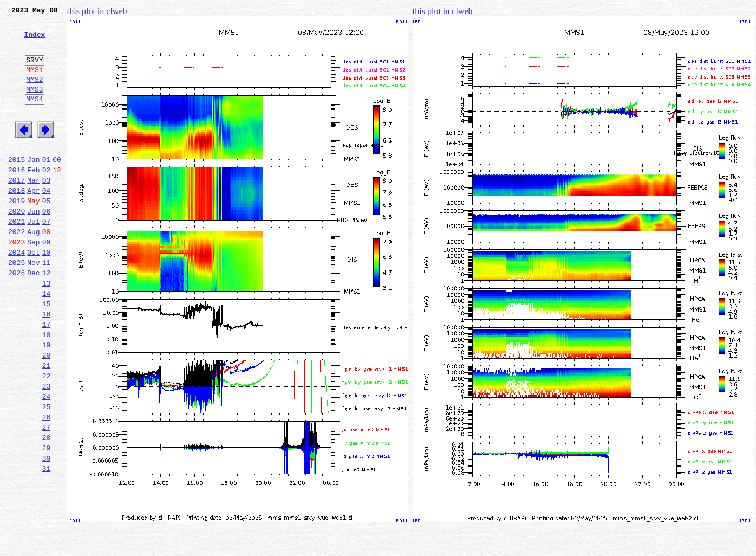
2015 (17, 185)
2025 (17, 305)
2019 (17, 233)
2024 (17, 293)
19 (47, 400)
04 (47, 221)
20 (47, 412)
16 (47, 364)
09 (47, 281)
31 (47, 543)
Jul (33, 257)
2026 (17, 316)
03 (47, 209)
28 (47, 507)
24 (47, 460)
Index (34, 41)
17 (47, 376)
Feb (33, 197)
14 (47, 340)
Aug (33, 269)
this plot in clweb (97, 11)
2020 (17, 245)
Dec (33, 316)
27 (47, 495)
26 (47, 483)
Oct (33, 293)
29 (47, 519)
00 (57, 185)
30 (47, 531)
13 (47, 328)
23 (47, 448)
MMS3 (34, 105)
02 (47, 197)
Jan (33, 185)
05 (47, 233)
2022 (17, 269)
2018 (17, 221)
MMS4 (34, 117)
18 (47, 388)
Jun (33, 245)
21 (47, 424)
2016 (17, 197)
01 (47, 185)
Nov (33, 305)
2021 (17, 257)
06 (47, 245)
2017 (17, 209)
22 (47, 436)
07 (47, 257)
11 (47, 305)
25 (47, 471)
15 (47, 352)
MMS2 (34, 94)
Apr (33, 221)
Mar (33, 209)
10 (47, 293)
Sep (33, 281)
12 (47, 316)
